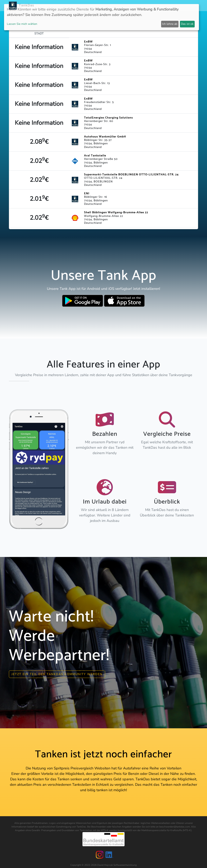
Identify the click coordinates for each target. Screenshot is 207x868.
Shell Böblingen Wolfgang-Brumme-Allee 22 (116, 212)
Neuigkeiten (58, 6)
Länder (85, 6)
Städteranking (105, 6)
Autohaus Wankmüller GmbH (105, 137)
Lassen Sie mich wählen (22, 24)
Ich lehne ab (170, 24)
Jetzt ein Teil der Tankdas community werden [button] (57, 673)
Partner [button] (169, 6)
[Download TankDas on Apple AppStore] (124, 301)
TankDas (25, 5)
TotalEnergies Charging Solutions (109, 118)
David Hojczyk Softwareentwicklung (117, 864)
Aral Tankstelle (95, 156)
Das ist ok (187, 24)
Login (156, 6)
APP (73, 6)
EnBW (88, 42)
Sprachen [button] (187, 6)
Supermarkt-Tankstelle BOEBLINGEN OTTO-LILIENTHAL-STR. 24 (131, 175)
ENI (87, 194)
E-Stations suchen (134, 6)
